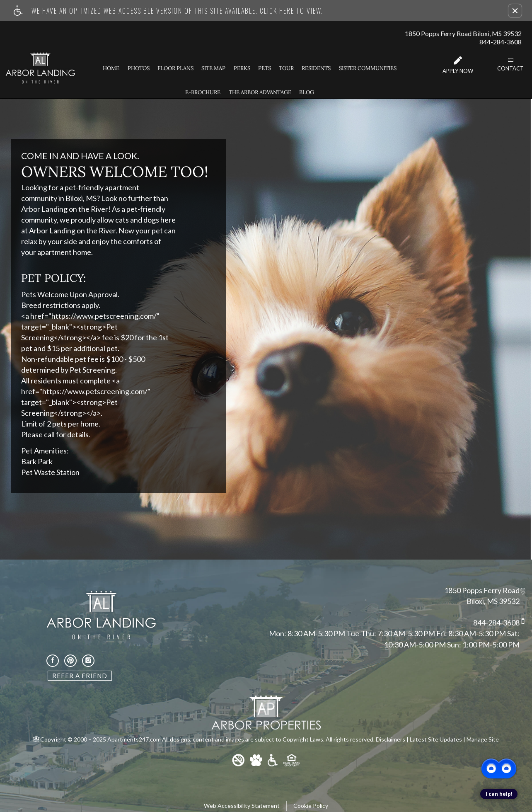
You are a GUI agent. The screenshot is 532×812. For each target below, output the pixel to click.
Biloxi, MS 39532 (493, 601)
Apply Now (458, 65)
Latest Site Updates (436, 739)
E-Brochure (203, 92)
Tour (286, 68)
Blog (307, 92)
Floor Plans (175, 68)
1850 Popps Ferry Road (482, 590)
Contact (510, 64)
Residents (316, 68)
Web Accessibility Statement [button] (242, 806)
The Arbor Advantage (260, 92)
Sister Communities (368, 68)
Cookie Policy (311, 806)
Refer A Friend (80, 676)
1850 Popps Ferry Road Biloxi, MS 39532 (463, 33)
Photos (139, 68)
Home (111, 68)
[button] (515, 11)
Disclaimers (391, 739)
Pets (265, 68)
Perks (242, 68)
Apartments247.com (134, 739)
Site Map (213, 68)
